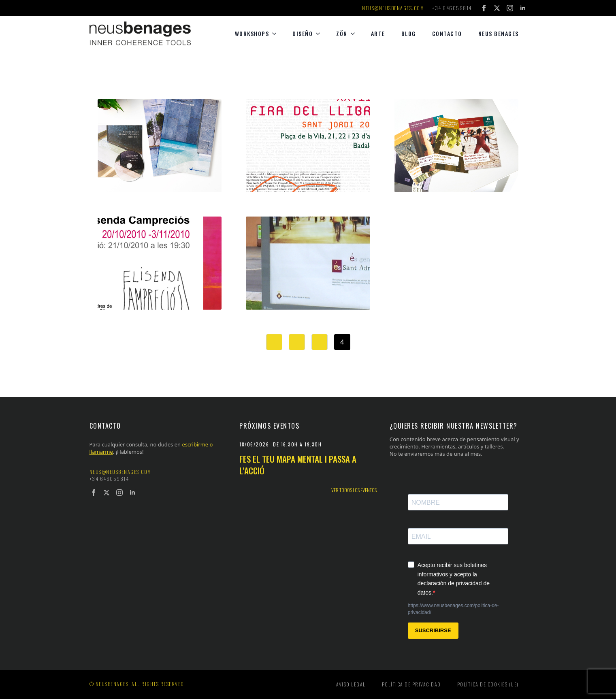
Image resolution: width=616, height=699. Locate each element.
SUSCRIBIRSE (433, 630)
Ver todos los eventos (354, 490)
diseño (303, 33)
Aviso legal (351, 684)
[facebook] (484, 8)
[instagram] (510, 8)
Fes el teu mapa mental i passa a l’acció (298, 465)
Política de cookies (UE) (488, 684)
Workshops (252, 33)
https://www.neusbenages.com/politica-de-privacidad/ (453, 609)
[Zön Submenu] (355, 34)
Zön (342, 33)
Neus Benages (499, 33)
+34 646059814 (452, 8)
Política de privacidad (411, 684)
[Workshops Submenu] (277, 34)
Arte (378, 33)
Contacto (447, 33)
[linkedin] (523, 8)
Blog (409, 33)
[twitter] (497, 8)
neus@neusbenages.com (393, 8)
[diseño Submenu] (320, 34)
